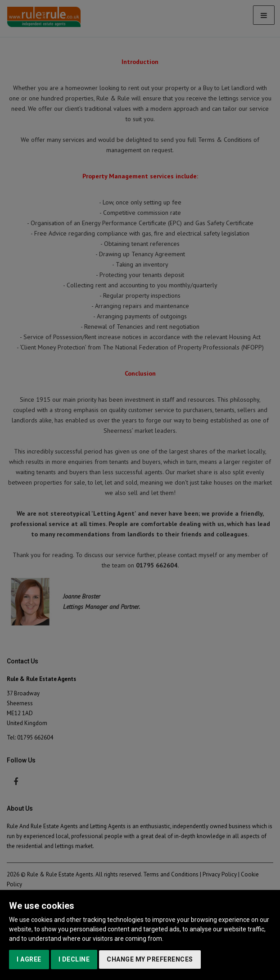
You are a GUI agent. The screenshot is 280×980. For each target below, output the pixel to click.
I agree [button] (29, 959)
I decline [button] (74, 959)
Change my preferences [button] (150, 959)
